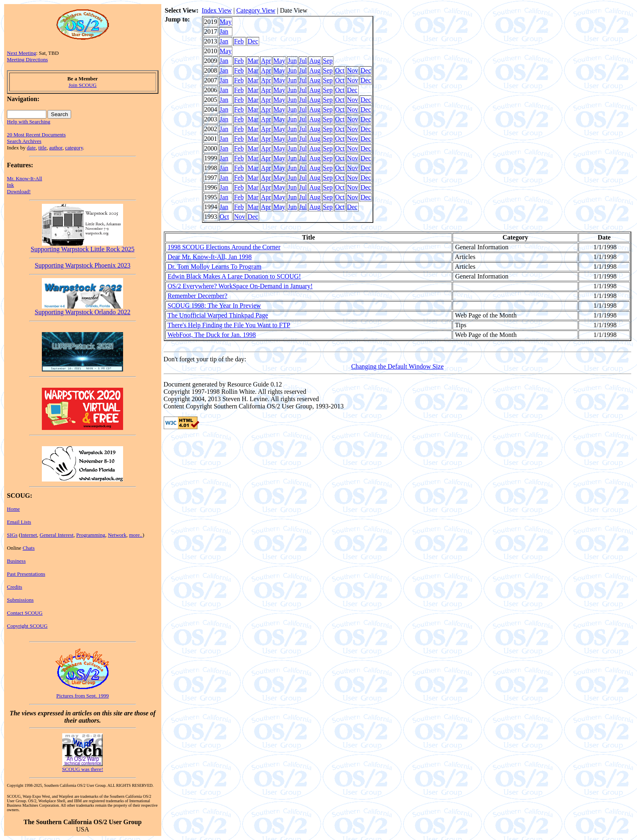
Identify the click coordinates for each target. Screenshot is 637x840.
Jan (224, 31)
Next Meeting (22, 53)
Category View (256, 10)
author (56, 148)
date (31, 148)
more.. (135, 535)
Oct (340, 70)
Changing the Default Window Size (398, 366)
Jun (292, 61)
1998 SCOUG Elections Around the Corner (224, 247)
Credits (15, 587)
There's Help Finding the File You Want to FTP (229, 325)
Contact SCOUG (25, 613)
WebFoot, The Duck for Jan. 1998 (212, 335)
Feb (239, 41)
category (74, 148)
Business (16, 561)
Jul (303, 61)
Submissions (20, 600)
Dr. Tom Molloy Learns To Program (215, 267)
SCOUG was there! (83, 769)
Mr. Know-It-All (25, 178)
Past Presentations (26, 574)
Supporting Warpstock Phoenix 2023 (83, 265)
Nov (353, 70)
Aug (315, 61)
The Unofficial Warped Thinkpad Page (218, 315)
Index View (217, 10)
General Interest (57, 535)
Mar (253, 61)
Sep (328, 61)
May (226, 22)
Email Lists (19, 522)
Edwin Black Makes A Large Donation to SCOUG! (234, 276)
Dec (253, 41)
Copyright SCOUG (27, 626)
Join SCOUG (83, 85)
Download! (19, 191)
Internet (29, 535)
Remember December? (198, 296)
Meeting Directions (27, 59)
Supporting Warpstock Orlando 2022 (83, 309)
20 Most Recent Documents (36, 135)
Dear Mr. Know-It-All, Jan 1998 (210, 257)
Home (13, 509)
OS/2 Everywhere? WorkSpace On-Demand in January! (240, 286)
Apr (266, 61)
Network (117, 535)
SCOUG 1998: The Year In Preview (214, 306)
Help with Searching (29, 122)
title (42, 148)
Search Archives (24, 141)
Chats (29, 548)
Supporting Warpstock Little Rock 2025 (83, 246)
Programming (91, 535)
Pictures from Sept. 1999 (83, 696)
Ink (10, 185)
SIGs (12, 535)
